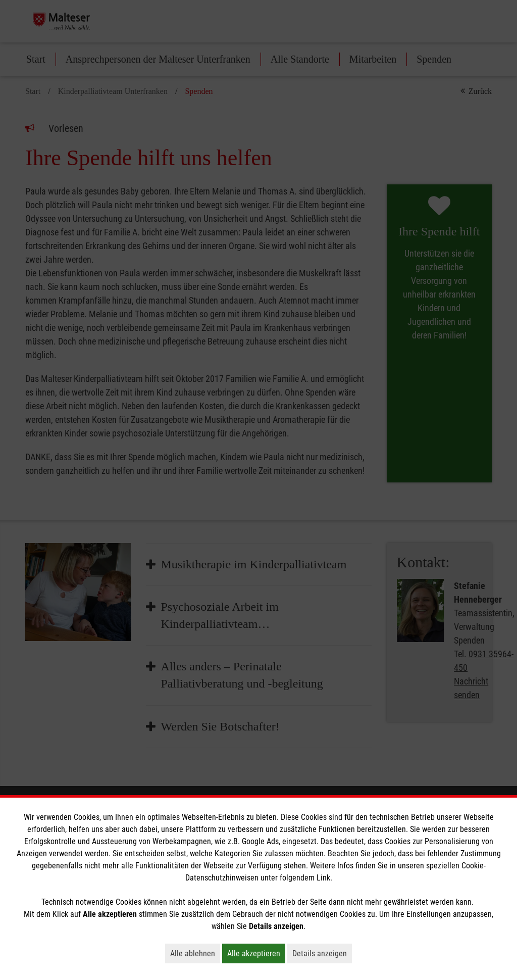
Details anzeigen (322, 953)
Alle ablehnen (195, 953)
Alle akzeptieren (256, 953)
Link (323, 878)
